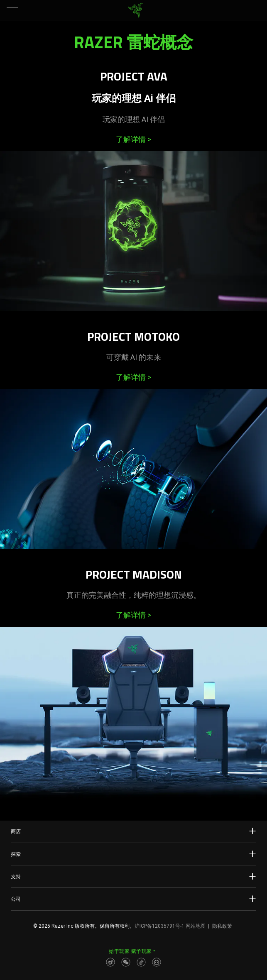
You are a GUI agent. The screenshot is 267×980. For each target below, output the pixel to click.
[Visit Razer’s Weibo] (110, 962)
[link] (135, 10)
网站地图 (196, 926)
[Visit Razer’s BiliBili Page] (157, 962)
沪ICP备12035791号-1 (159, 926)
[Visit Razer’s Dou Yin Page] (141, 962)
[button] (12, 10)
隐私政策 (222, 926)
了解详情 (133, 139)
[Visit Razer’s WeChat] (126, 962)
